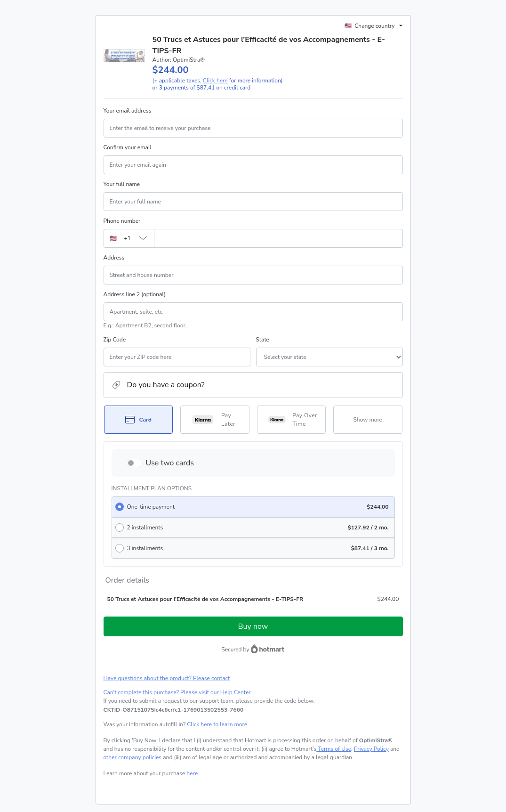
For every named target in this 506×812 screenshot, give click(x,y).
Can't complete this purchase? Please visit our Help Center (177, 692)
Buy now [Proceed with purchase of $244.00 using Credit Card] (253, 626)
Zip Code (115, 340)
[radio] (253, 507)
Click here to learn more (217, 724)
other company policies (133, 757)
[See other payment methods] (368, 420)
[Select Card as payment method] (139, 420)
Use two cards (170, 463)
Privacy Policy (371, 749)
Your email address (128, 111)
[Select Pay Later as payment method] (215, 420)
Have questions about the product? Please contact (167, 678)
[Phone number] (278, 238)
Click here (215, 81)
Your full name (122, 184)
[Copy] (174, 710)
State (263, 340)
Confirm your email (128, 147)
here (192, 773)
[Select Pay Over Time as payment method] (292, 420)
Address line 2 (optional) (135, 294)
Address (114, 258)
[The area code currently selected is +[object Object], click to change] (129, 238)
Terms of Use (334, 749)
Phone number (122, 221)
